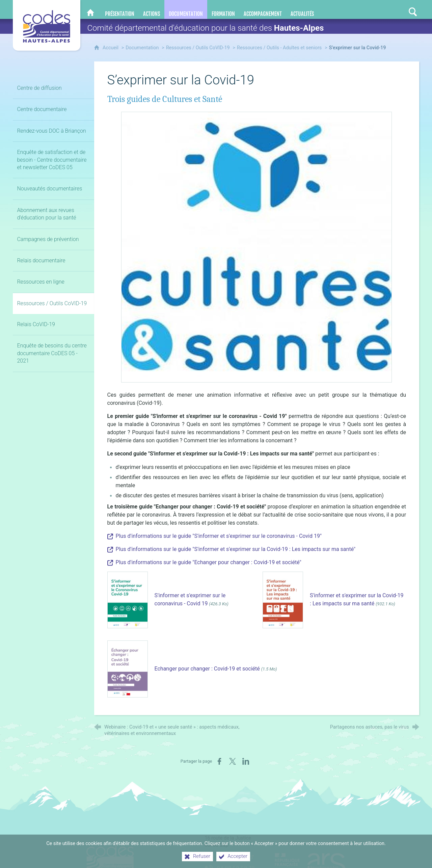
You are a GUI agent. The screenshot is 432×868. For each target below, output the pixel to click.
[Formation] (223, 9)
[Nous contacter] (360, 9)
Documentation (142, 48)
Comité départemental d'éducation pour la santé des (205, 28)
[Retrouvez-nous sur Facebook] (373, 9)
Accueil (111, 48)
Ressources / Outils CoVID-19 (198, 48)
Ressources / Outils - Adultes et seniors (279, 48)
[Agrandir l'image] (256, 247)
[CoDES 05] (90, 9)
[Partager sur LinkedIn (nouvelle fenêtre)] (246, 761)
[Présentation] (120, 9)
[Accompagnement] (263, 9)
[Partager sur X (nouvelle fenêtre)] (233, 761)
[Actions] (152, 9)
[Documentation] (186, 9)
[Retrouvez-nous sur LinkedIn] (386, 9)
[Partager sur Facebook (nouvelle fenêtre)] (219, 761)
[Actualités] (302, 9)
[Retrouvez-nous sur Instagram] (400, 9)
